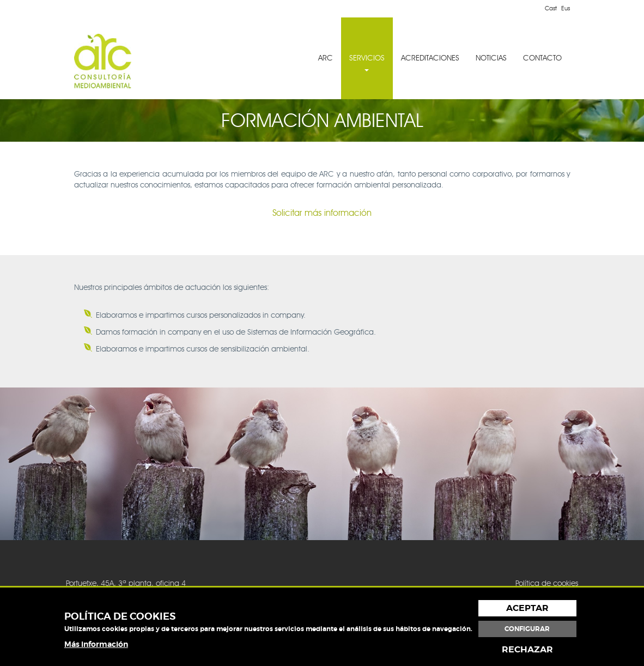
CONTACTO (542, 58)
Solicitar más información (322, 213)
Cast (551, 8)
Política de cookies (547, 583)
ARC (326, 58)
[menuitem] (326, 58)
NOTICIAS (491, 58)
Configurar (527, 629)
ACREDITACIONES (430, 58)
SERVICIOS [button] (367, 62)
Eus (566, 8)
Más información (96, 644)
